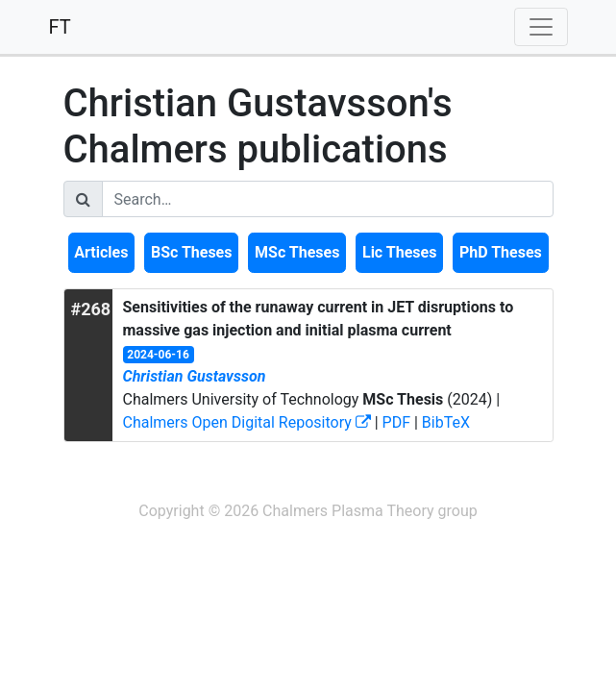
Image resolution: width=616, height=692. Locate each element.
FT (60, 27)
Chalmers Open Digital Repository (247, 422)
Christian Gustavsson (195, 376)
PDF (396, 422)
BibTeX (446, 422)
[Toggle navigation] (541, 27)
